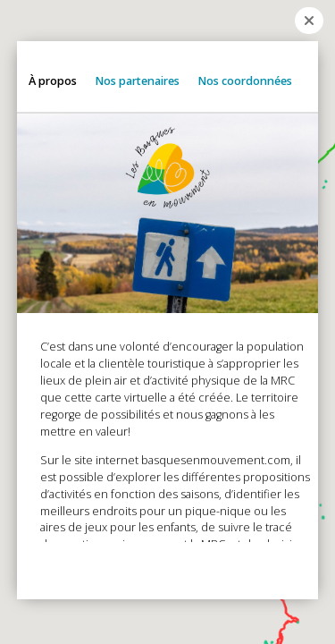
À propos (53, 80)
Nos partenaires (137, 80)
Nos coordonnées (245, 80)
